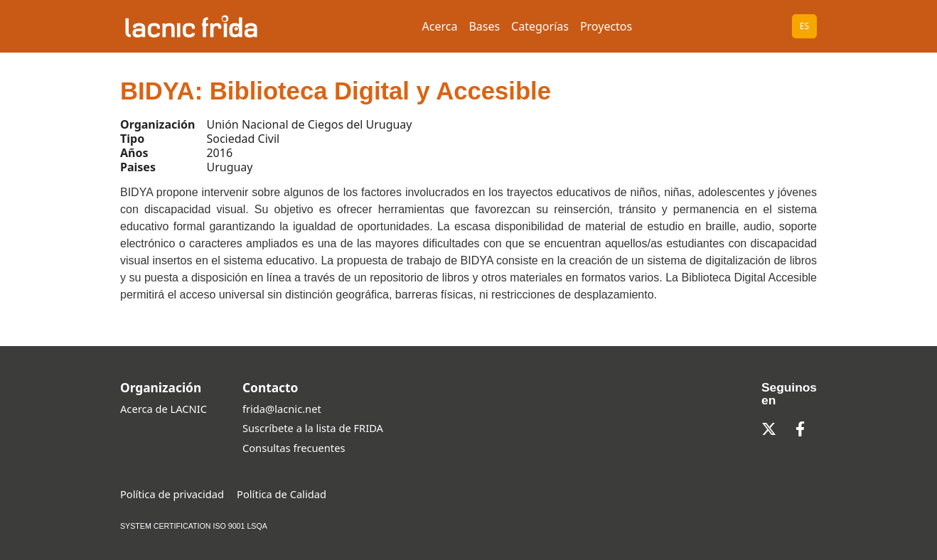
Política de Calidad (282, 494)
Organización (161, 387)
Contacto (270, 387)
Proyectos (606, 26)
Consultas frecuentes (294, 448)
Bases (484, 26)
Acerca (440, 26)
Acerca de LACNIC (164, 409)
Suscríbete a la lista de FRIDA (313, 428)
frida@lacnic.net (282, 409)
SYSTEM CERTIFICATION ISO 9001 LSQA (194, 526)
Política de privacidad (172, 494)
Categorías (540, 26)
